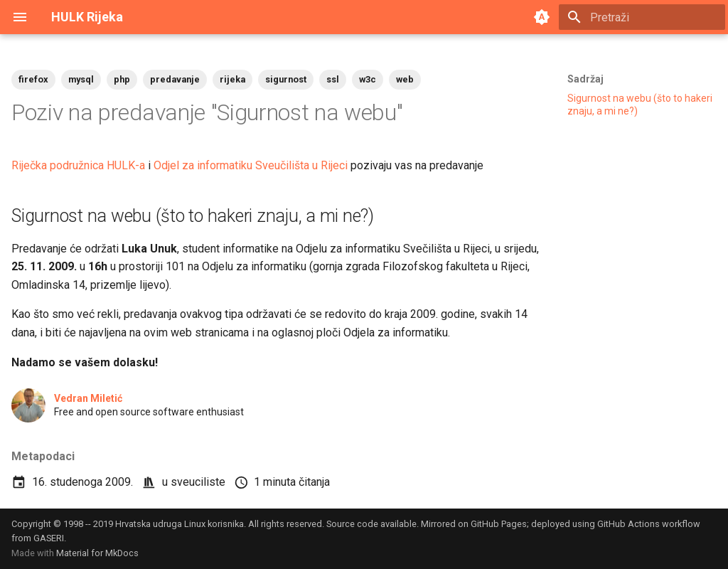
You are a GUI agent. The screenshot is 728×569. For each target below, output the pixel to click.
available (398, 524)
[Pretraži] (642, 17)
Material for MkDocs (97, 553)
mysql (81, 79)
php (122, 79)
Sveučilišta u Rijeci (301, 165)
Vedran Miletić (88, 398)
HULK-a (126, 165)
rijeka (232, 79)
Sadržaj (585, 79)
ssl (333, 79)
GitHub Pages (499, 524)
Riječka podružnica (58, 165)
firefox (33, 79)
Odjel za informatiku (203, 165)
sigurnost (286, 79)
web (405, 79)
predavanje (175, 79)
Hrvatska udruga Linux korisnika (180, 524)
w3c (368, 79)
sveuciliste (198, 482)
